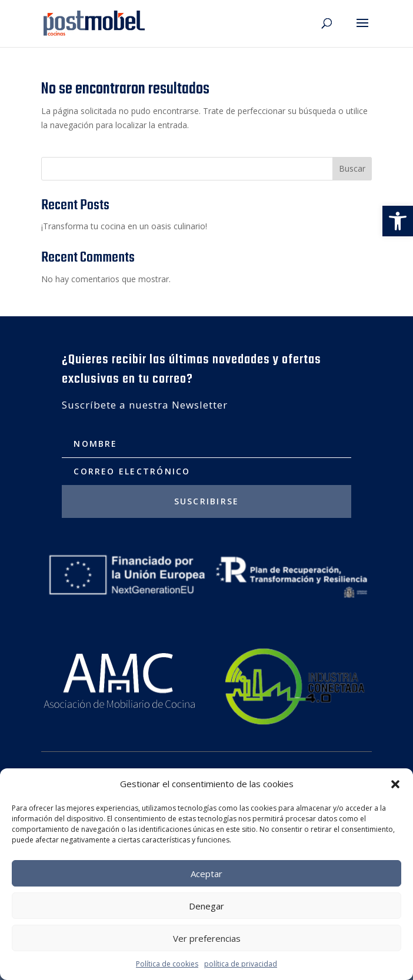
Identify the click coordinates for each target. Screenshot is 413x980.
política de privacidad (241, 964)
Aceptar (206, 874)
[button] (398, 221)
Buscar (352, 168)
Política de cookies (167, 964)
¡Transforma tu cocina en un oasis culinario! (124, 226)
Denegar (206, 906)
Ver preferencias (207, 938)
